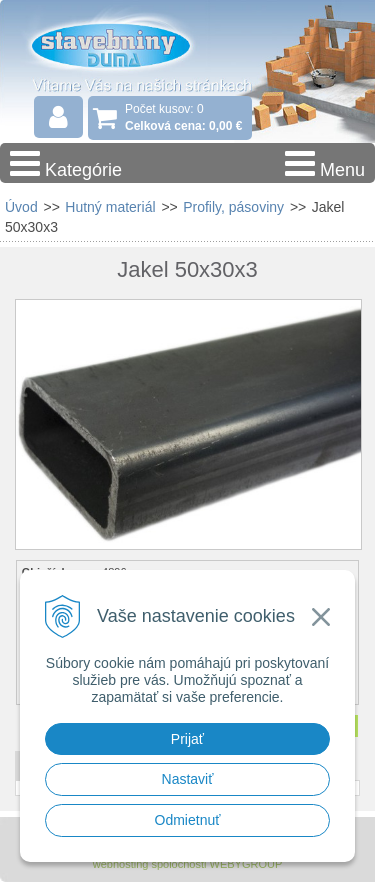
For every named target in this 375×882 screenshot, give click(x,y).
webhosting (121, 864)
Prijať (187, 739)
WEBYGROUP (246, 864)
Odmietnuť (188, 820)
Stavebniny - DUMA (129, 44)
